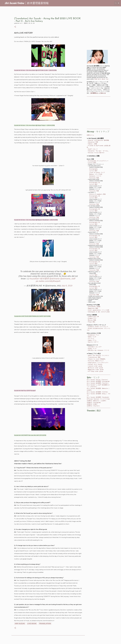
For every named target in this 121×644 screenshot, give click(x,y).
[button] (15, 27)
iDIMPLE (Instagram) (94, 402)
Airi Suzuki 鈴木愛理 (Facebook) (98, 397)
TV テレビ (91, 338)
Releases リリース (95, 176)
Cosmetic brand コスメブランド (98, 327)
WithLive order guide (95, 368)
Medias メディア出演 (96, 174)
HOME (88, 135)
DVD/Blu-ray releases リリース (99, 350)
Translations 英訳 (94, 357)
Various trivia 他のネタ (96, 153)
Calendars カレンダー (95, 347)
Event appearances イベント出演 (99, 310)
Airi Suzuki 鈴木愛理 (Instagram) (98, 381)
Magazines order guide (96, 369)
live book (32, 624)
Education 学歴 (93, 142)
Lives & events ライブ (97, 172)
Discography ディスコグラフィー (98, 161)
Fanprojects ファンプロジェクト (98, 362)
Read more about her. (102, 79)
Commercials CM (93, 317)
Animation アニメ (94, 335)
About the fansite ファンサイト (99, 355)
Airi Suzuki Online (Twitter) (97, 380)
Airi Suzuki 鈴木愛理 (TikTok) (97, 392)
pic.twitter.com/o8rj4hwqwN (48, 281)
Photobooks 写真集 (94, 306)
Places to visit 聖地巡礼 (97, 359)
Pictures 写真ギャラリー (96, 361)
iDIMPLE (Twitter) (93, 406)
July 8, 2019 (67, 286)
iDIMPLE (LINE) (92, 404)
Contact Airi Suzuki (95, 364)
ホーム (92, 135)
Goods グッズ (92, 348)
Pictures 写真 (94, 178)
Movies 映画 (92, 320)
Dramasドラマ (92, 318)
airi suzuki (20, 624)
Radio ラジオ (92, 337)
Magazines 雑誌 (93, 308)
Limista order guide (95, 366)
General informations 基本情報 (98, 140)
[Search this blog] (111, 3)
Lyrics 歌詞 (92, 163)
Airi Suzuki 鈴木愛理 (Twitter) (98, 383)
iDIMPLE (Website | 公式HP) (96, 401)
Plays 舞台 (92, 322)
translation (45, 624)
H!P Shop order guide (96, 371)
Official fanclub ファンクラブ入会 (98, 399)
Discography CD (95, 182)
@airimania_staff (68, 279)
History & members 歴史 (98, 194)
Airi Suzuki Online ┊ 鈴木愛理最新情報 (27, 3)
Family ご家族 (93, 144)
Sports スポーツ (93, 342)
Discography (93, 169)
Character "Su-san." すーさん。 (99, 151)
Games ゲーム (92, 340)
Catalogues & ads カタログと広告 (99, 312)
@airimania (54, 279)
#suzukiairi (34, 279)
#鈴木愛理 (44, 279)
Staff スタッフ (93, 149)
